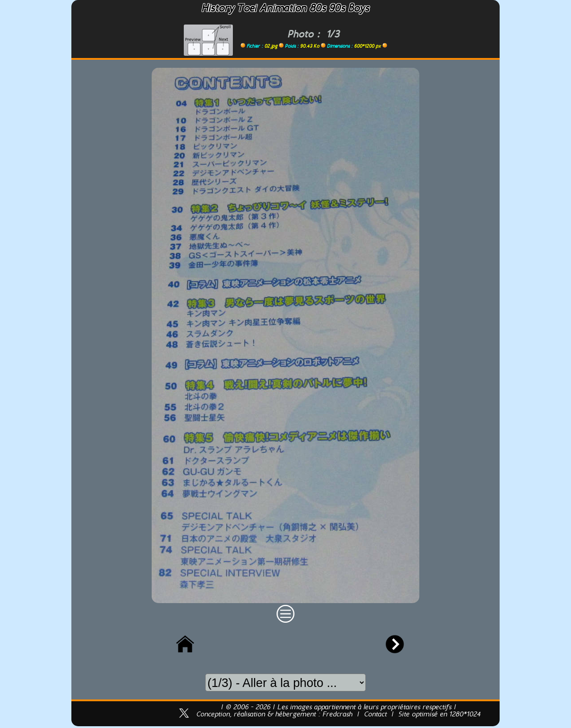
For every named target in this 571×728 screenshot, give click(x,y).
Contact (375, 715)
